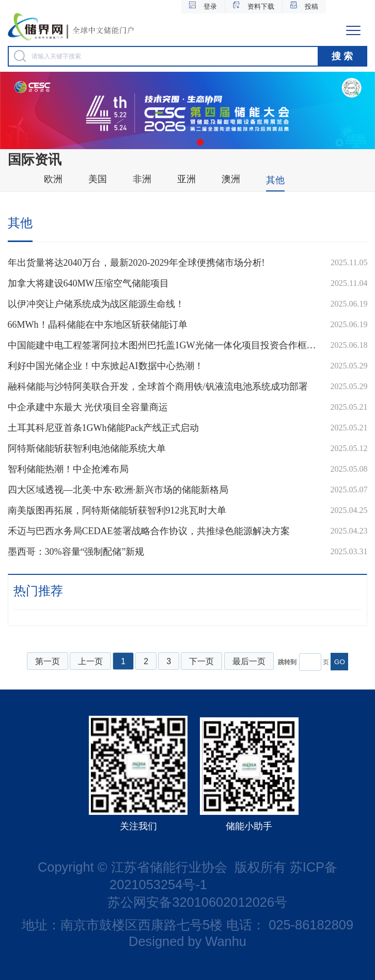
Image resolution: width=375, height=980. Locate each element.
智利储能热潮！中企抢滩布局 (68, 469)
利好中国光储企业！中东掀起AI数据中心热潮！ (106, 366)
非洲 (142, 179)
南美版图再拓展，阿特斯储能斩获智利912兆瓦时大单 (117, 510)
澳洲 (231, 179)
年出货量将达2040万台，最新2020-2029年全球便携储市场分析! (136, 263)
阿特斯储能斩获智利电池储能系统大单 (87, 448)
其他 (275, 180)
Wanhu (226, 941)
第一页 (48, 661)
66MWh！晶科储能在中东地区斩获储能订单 (98, 325)
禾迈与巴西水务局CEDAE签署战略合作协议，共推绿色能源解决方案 (149, 531)
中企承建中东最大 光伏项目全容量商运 (88, 407)
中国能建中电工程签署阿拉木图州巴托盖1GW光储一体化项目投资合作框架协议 (164, 345)
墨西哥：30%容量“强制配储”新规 (76, 552)
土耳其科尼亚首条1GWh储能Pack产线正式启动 (104, 428)
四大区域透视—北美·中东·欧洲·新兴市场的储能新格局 (118, 490)
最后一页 (249, 661)
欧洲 (53, 179)
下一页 (201, 661)
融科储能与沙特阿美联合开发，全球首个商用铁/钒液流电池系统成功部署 (158, 387)
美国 (98, 179)
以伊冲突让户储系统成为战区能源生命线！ (96, 304)
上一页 (90, 661)
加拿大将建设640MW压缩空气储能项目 (88, 283)
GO (340, 662)
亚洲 (186, 179)
